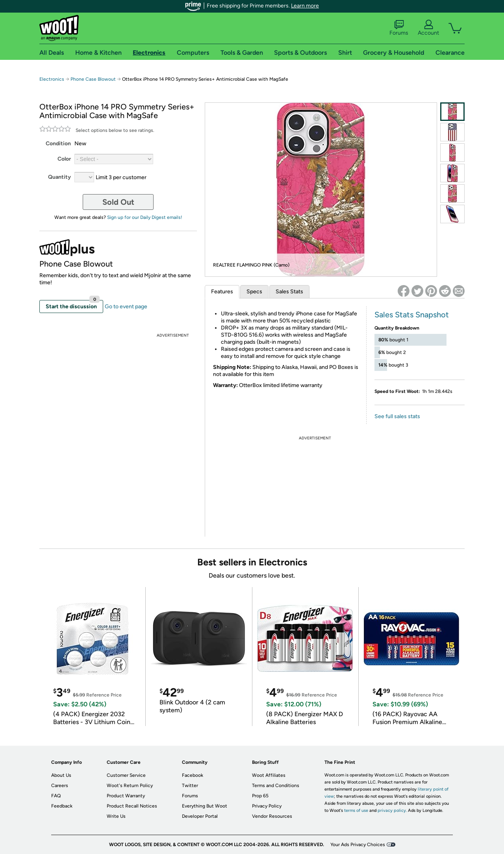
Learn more (305, 6)
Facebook (193, 775)
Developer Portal (200, 816)
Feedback (62, 806)
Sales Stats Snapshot (412, 315)
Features (222, 292)
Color (64, 159)
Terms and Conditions (276, 785)
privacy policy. (392, 810)
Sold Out (118, 202)
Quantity (59, 177)
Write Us (116, 816)
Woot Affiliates (269, 775)
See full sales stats (397, 416)
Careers (60, 785)
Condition (58, 144)
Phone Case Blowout (93, 79)
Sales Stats (289, 292)
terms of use (356, 810)
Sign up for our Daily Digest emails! (145, 217)
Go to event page (126, 307)
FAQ (56, 796)
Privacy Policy (267, 806)
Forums (399, 28)
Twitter (190, 785)
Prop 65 (260, 796)
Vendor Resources (272, 816)
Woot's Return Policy (130, 785)
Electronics (52, 79)
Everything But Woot (205, 806)
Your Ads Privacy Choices (358, 845)
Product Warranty (126, 796)
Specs (254, 292)
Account (428, 28)
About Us (61, 775)
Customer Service (126, 775)
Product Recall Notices (132, 806)
